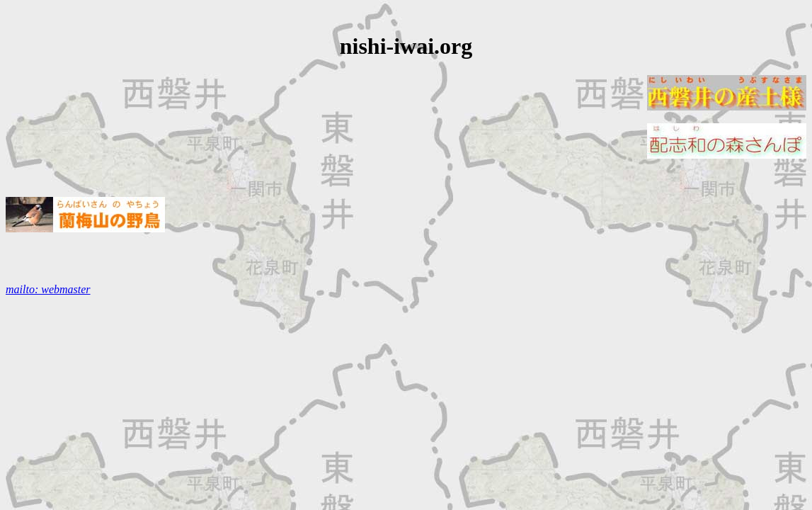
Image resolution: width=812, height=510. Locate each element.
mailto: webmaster (48, 289)
